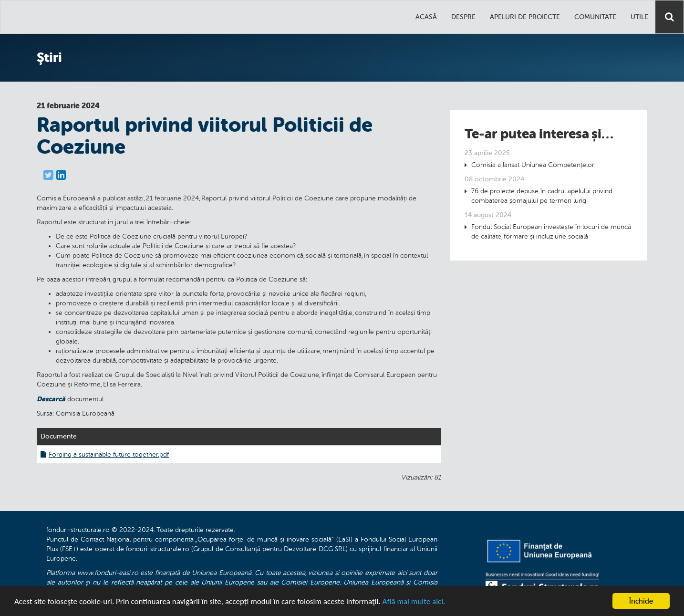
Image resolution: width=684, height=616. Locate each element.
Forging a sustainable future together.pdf (105, 454)
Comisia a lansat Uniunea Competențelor (533, 165)
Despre (463, 17)
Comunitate (595, 17)
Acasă (426, 17)
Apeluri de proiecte (525, 17)
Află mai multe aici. (414, 602)
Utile (639, 17)
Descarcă (51, 399)
